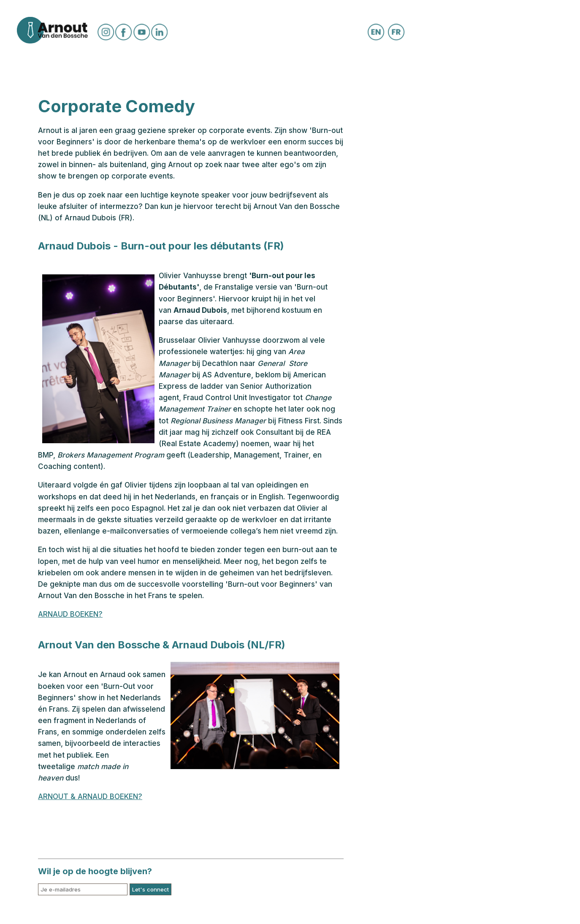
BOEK (286, 69)
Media (247, 69)
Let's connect (150, 889)
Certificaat (62, 69)
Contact (448, 69)
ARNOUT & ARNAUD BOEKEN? (90, 797)
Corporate (389, 69)
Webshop (331, 69)
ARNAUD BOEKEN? (70, 614)
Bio (109, 69)
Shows (204, 69)
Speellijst (153, 69)
